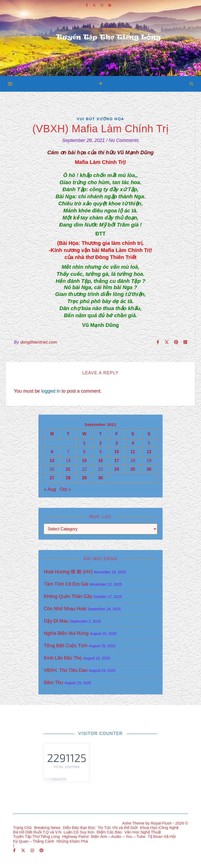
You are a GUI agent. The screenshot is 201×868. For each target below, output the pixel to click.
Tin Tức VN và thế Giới (118, 828)
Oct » (66, 489)
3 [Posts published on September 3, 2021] (117, 443)
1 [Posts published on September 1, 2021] (84, 443)
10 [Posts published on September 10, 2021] (117, 452)
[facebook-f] (15, 850)
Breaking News (47, 828)
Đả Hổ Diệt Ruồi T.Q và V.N (37, 832)
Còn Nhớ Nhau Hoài (65, 609)
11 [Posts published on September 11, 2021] (133, 452)
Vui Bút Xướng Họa (100, 119)
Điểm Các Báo (109, 832)
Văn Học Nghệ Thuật (143, 832)
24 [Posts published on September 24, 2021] (117, 469)
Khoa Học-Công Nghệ (159, 828)
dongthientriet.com (39, 342)
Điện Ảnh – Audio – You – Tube (118, 836)
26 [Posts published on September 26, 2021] (149, 469)
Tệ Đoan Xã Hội (162, 836)
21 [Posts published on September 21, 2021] (68, 469)
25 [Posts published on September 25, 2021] (133, 469)
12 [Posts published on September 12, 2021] (149, 452)
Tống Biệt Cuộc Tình (66, 646)
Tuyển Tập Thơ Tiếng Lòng (37, 836)
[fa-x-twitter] (24, 850)
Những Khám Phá (72, 841)
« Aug (50, 489)
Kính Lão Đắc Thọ (63, 658)
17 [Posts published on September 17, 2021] (117, 461)
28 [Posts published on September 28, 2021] (68, 478)
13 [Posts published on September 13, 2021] (52, 461)
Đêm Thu (53, 683)
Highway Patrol (76, 836)
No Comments (124, 140)
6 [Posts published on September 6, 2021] (52, 452)
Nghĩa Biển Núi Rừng (66, 633)
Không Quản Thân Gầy (68, 596)
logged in (51, 391)
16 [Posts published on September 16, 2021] (100, 461)
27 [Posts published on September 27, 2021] (52, 478)
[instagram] (33, 850)
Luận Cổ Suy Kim (79, 832)
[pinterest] (41, 850)
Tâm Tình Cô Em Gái (66, 584)
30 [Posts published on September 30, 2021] (100, 478)
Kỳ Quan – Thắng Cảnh (34, 841)
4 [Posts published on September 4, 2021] (133, 443)
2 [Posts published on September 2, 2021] (101, 443)
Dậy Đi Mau (56, 621)
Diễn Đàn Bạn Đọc (79, 828)
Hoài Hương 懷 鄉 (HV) (68, 572)
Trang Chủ (22, 828)
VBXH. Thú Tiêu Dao (66, 670)
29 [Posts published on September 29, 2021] (84, 478)
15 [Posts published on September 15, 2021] (84, 461)
